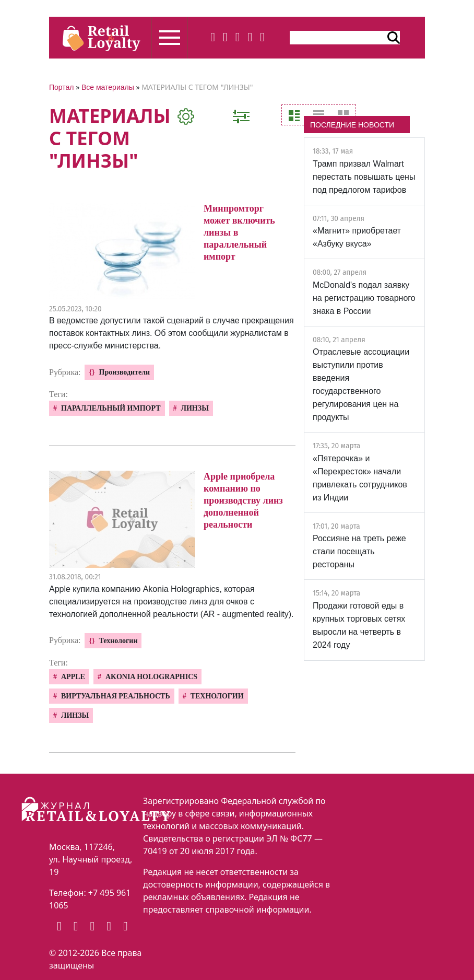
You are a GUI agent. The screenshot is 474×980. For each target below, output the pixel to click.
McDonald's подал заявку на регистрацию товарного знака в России (364, 298)
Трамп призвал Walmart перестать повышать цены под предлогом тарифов (364, 177)
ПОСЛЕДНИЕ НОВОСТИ (352, 125)
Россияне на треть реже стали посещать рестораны (359, 551)
